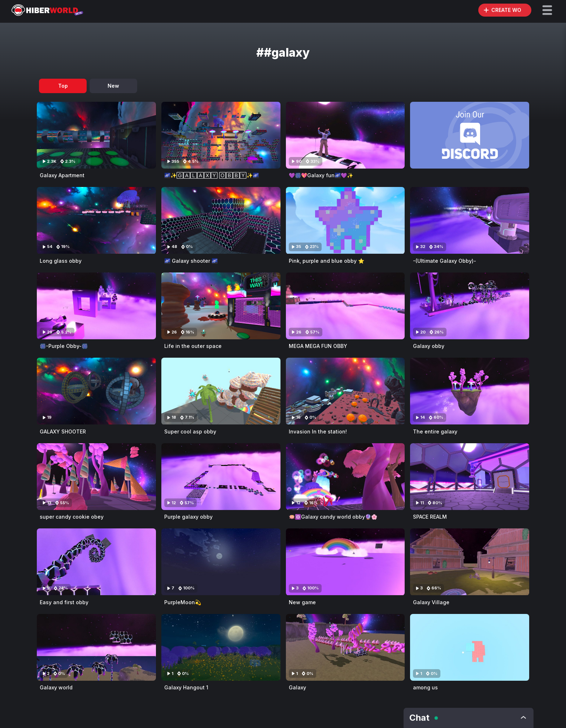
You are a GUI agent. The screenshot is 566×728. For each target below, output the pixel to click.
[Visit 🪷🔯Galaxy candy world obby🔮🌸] (345, 477)
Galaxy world (56, 687)
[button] (547, 10)
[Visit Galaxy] (345, 647)
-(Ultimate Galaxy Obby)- (445, 261)
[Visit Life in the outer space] (221, 306)
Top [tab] (63, 86)
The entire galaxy (435, 431)
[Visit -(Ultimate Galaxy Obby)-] (470, 220)
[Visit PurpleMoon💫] (221, 562)
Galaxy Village (431, 602)
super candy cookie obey (72, 517)
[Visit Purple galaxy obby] (221, 477)
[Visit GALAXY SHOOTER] (96, 391)
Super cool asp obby (190, 431)
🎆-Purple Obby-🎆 (64, 346)
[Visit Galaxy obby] (470, 306)
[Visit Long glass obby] (96, 220)
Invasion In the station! (318, 431)
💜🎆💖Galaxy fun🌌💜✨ (321, 175)
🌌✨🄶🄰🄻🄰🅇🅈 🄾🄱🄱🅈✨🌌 (212, 175)
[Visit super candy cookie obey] (96, 477)
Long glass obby (61, 261)
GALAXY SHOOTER (63, 431)
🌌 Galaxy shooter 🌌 (191, 261)
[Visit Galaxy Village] (470, 562)
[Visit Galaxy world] (96, 647)
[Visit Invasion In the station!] (345, 391)
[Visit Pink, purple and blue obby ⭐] (345, 220)
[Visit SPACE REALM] (470, 477)
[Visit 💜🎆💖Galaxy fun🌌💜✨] (345, 135)
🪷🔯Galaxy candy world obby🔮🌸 (333, 517)
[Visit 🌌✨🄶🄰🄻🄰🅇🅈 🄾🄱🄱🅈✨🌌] (221, 135)
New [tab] (113, 86)
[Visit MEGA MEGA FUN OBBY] (345, 306)
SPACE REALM (430, 517)
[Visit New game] (345, 562)
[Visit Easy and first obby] (96, 562)
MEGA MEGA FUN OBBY (318, 346)
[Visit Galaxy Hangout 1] (221, 647)
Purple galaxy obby (188, 517)
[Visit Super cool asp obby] (221, 391)
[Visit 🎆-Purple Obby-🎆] (96, 306)
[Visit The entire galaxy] (470, 391)
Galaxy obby (429, 346)
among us (425, 687)
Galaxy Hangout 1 (186, 687)
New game (302, 602)
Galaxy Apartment (62, 175)
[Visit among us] (470, 647)
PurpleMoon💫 (183, 602)
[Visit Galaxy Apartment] (96, 135)
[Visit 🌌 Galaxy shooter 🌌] (221, 220)
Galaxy (297, 687)
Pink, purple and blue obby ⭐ (326, 261)
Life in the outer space (193, 346)
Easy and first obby (64, 602)
